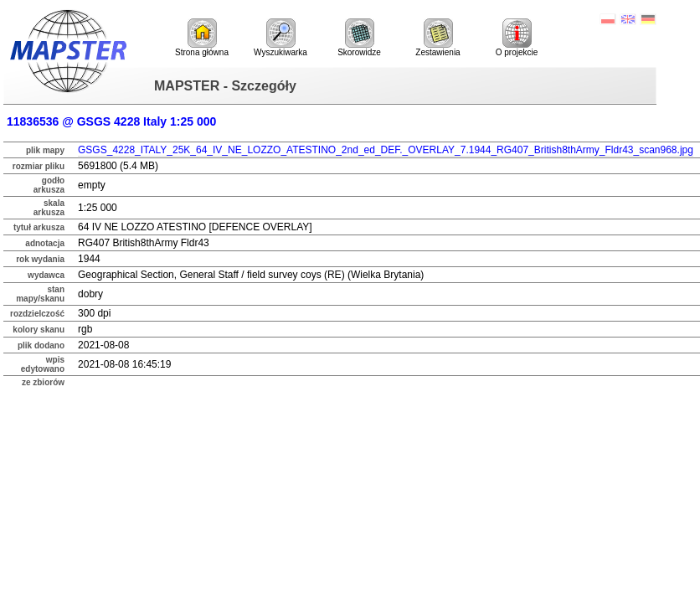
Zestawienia (437, 38)
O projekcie (517, 38)
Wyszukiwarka (281, 38)
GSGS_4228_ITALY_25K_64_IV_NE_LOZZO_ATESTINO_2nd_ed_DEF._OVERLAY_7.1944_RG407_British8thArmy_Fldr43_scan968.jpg (386, 150)
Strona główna (202, 38)
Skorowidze (359, 38)
